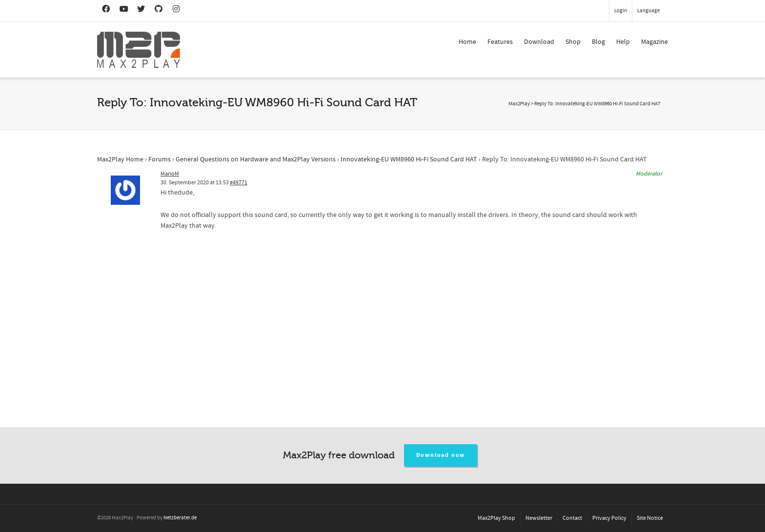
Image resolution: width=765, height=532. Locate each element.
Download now (441, 455)
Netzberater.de (180, 518)
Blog (598, 42)
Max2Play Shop (496, 518)
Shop (573, 42)
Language (648, 11)
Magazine (654, 42)
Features (500, 42)
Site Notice (650, 518)
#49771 (239, 183)
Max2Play (519, 104)
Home (467, 42)
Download (539, 42)
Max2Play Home (120, 159)
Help (623, 42)
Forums (160, 159)
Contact (572, 518)
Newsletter (539, 518)
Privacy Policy (609, 518)
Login (621, 11)
